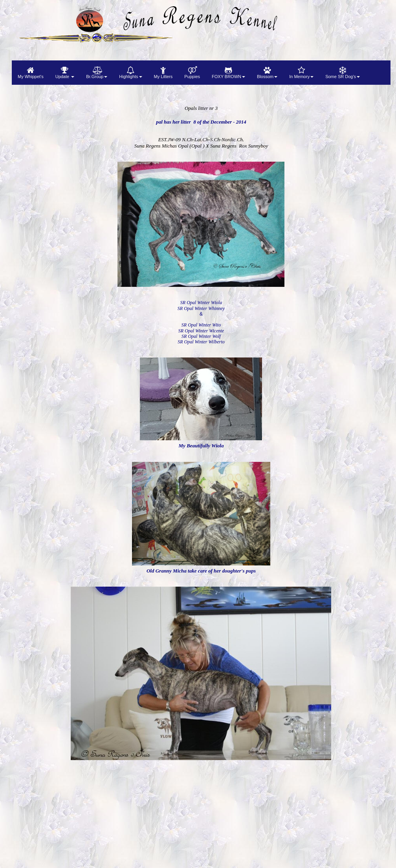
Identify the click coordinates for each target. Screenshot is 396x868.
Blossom (267, 73)
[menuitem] (31, 73)
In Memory (301, 73)
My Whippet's (31, 73)
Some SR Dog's (343, 73)
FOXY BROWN (228, 73)
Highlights (130, 73)
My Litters (163, 73)
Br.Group (97, 73)
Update (65, 73)
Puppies (192, 73)
